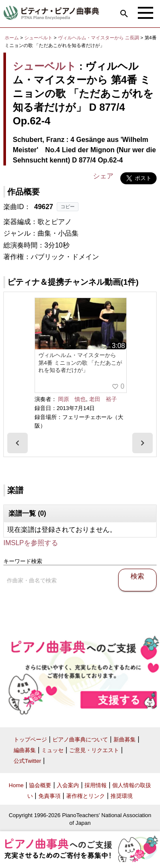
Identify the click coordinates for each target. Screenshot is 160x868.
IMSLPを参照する (31, 543)
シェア (103, 176)
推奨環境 (122, 796)
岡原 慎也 (72, 399)
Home (16, 785)
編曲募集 (25, 750)
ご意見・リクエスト (94, 750)
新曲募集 (125, 740)
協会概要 (40, 785)
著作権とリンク (86, 796)
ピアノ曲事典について (80, 740)
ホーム (12, 38)
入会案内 (68, 785)
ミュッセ (52, 750)
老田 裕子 (103, 399)
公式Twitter (27, 761)
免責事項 (49, 796)
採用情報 (96, 785)
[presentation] (17, 443)
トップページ (30, 740)
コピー (68, 207)
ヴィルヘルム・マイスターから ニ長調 (99, 38)
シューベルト (38, 38)
